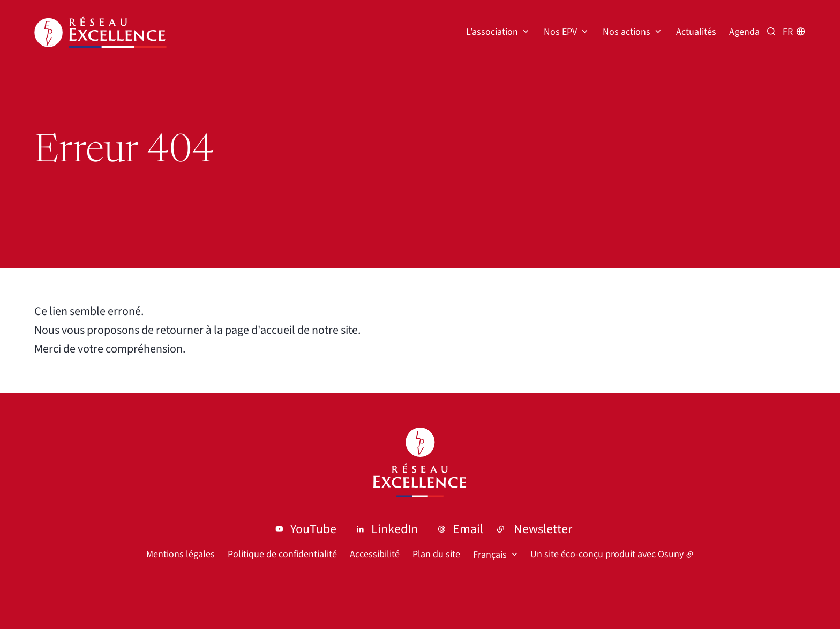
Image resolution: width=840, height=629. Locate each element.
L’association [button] (492, 32)
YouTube (313, 529)
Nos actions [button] (627, 32)
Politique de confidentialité (282, 554)
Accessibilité (375, 554)
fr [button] (788, 32)
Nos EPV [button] (560, 32)
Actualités (696, 32)
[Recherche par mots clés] (771, 32)
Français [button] (490, 555)
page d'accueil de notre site (291, 330)
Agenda (744, 32)
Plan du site (436, 554)
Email (468, 529)
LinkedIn (395, 529)
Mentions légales (181, 554)
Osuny (671, 554)
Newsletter (543, 529)
